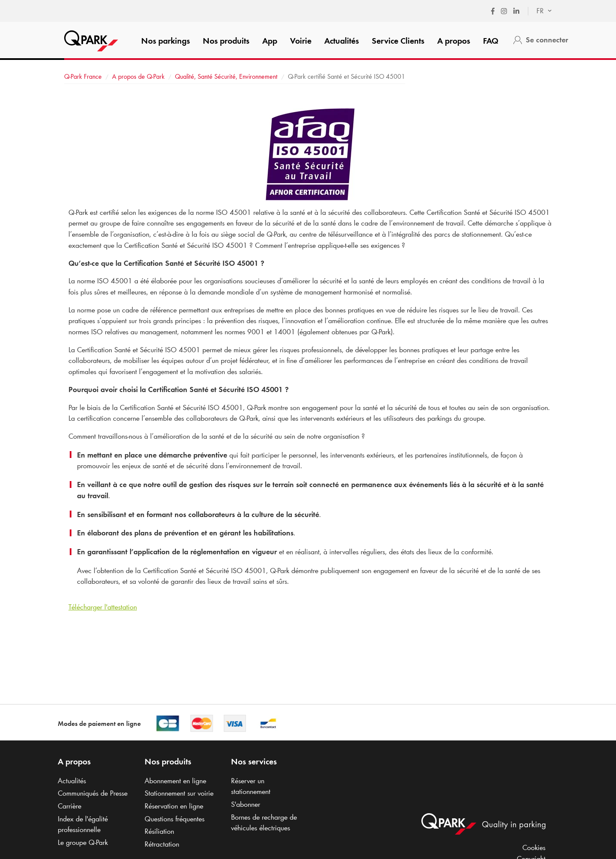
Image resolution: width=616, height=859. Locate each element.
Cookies (534, 847)
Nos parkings (166, 41)
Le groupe (83, 842)
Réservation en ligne (174, 806)
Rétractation (162, 844)
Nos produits (226, 41)
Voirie (301, 41)
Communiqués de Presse (93, 793)
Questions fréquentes (175, 819)
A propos (454, 41)
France (83, 76)
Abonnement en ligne (175, 781)
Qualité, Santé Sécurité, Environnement (227, 76)
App (270, 41)
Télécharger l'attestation (103, 607)
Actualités (342, 41)
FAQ (491, 41)
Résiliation (159, 831)
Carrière (70, 806)
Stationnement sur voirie (179, 793)
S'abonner (246, 804)
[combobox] (540, 11)
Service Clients (398, 41)
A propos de (138, 76)
